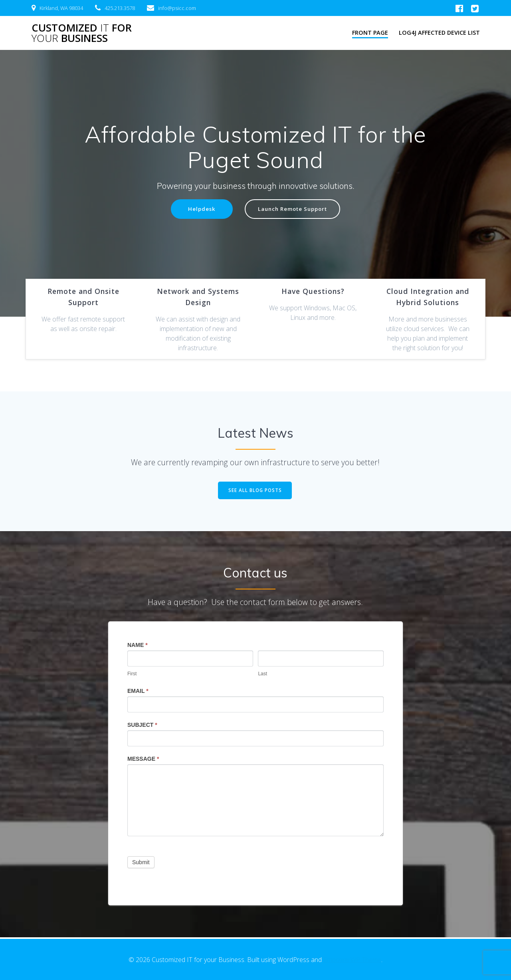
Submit (141, 863)
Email (138, 692)
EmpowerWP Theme (352, 960)
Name (138, 646)
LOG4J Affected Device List (439, 33)
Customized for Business (82, 33)
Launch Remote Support (293, 209)
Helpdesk (199, 209)
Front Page (370, 33)
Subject (142, 726)
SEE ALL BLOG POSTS (255, 491)
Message (143, 760)
